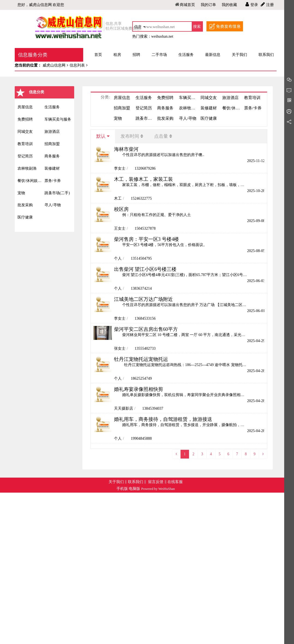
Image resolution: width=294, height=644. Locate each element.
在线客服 (175, 482)
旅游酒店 (52, 132)
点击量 (161, 136)
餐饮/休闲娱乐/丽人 (31, 181)
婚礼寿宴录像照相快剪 (139, 389)
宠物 (21, 193)
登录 (254, 5)
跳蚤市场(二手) (57, 193)
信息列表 (77, 65)
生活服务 (52, 107)
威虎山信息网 (53, 65)
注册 (270, 5)
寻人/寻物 (53, 205)
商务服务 (52, 156)
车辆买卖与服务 (58, 119)
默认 (101, 136)
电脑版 (134, 489)
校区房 (121, 209)
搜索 (197, 27)
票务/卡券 (53, 181)
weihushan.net (162, 36)
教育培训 (25, 144)
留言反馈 (156, 482)
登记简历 (25, 156)
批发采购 (25, 205)
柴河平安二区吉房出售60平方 (146, 329)
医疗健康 (25, 217)
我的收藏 (229, 5)
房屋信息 (25, 107)
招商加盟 (52, 144)
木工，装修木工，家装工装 (143, 179)
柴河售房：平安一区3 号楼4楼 (147, 239)
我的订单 (208, 5)
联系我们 (136, 482)
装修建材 (52, 168)
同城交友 (25, 132)
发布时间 (130, 136)
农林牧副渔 (27, 168)
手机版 (122, 489)
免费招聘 (25, 119)
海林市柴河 (126, 149)
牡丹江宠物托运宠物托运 (141, 359)
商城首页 (187, 5)
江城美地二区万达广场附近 (143, 299)
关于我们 (116, 482)
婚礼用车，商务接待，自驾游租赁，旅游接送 (163, 419)
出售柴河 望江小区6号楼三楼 (145, 269)
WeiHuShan (167, 489)
